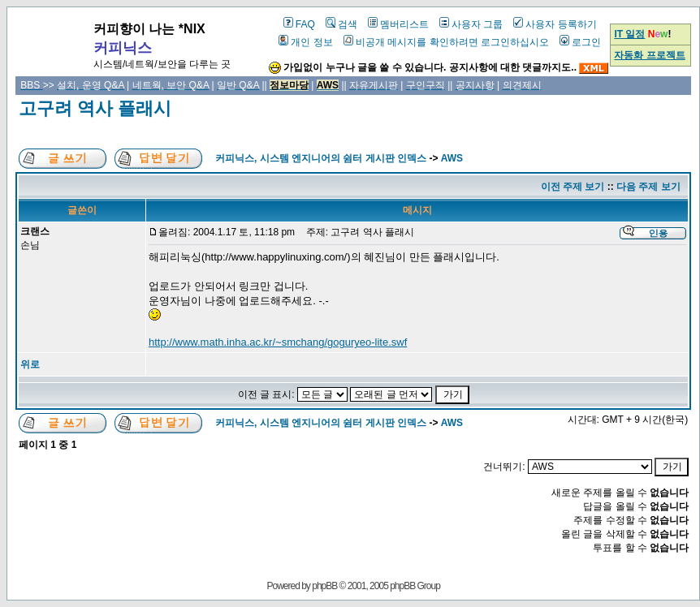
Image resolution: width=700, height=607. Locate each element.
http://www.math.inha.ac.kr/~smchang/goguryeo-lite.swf (278, 342)
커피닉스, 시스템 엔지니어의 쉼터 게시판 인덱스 (321, 158)
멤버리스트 (398, 24)
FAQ (299, 24)
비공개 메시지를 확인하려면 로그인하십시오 (446, 42)
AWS (452, 158)
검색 (341, 24)
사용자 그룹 (471, 24)
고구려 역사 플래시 (95, 108)
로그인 (580, 42)
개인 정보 (305, 42)
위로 (30, 364)
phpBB (324, 586)
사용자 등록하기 (555, 24)
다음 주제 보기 (648, 187)
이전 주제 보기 (573, 187)
